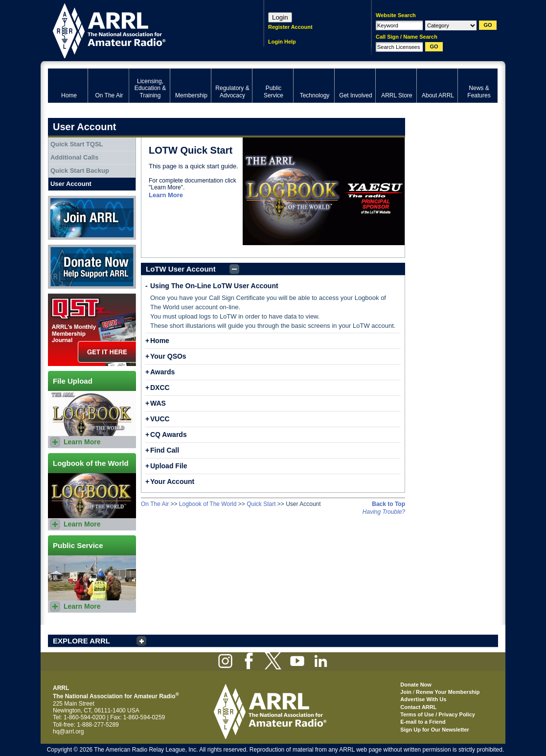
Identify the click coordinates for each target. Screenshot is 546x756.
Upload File (169, 466)
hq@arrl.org (68, 732)
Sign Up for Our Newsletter (435, 730)
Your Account (172, 481)
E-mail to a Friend (423, 722)
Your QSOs (168, 356)
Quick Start (261, 504)
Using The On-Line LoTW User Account (214, 286)
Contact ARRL (418, 707)
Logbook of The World (208, 504)
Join (406, 692)
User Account (71, 184)
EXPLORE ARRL (81, 641)
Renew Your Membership (448, 692)
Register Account (290, 27)
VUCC (160, 419)
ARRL (143, 30)
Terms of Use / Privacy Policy (438, 714)
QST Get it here (92, 330)
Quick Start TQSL (77, 144)
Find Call (165, 450)
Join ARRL (92, 218)
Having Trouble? (384, 512)
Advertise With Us (423, 699)
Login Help (282, 42)
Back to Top (388, 504)
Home (160, 341)
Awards (162, 372)
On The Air (155, 504)
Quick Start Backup (80, 171)
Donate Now (92, 267)
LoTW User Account (181, 269)
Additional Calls (74, 157)
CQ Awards (169, 435)
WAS (158, 403)
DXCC (160, 388)
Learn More (166, 195)
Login (280, 17)
